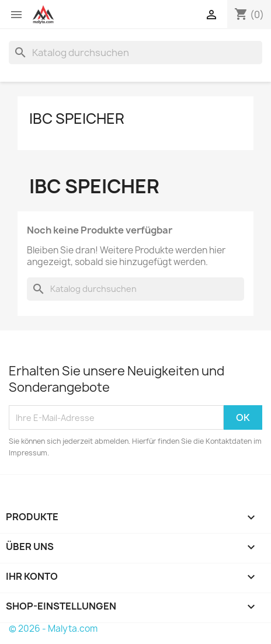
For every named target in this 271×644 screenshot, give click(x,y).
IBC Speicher (77, 119)
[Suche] (135, 53)
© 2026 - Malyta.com (53, 629)
